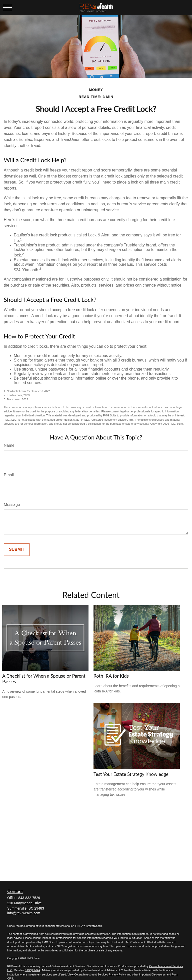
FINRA (36, 970)
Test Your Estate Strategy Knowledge (131, 774)
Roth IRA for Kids (111, 676)
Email (9, 475)
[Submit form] (17, 550)
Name (9, 445)
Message (12, 505)
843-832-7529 (29, 898)
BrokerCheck (94, 926)
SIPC (28, 970)
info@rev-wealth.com (24, 913)
